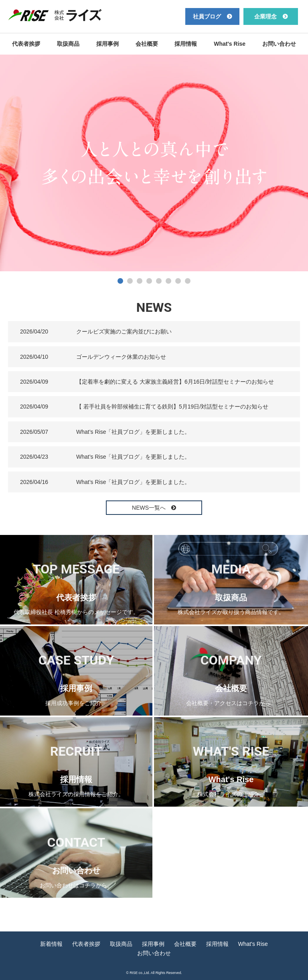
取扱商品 (68, 44)
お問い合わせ (279, 44)
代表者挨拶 (26, 44)
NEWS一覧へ (150, 508)
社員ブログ (207, 16)
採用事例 (107, 44)
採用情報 (186, 44)
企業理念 (265, 16)
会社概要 (147, 44)
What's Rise (230, 44)
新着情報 (51, 944)
